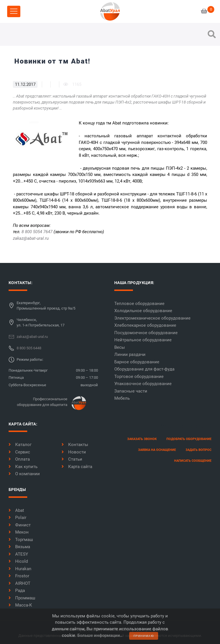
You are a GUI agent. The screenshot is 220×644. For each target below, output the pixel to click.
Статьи (72, 459)
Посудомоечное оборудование (146, 333)
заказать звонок (142, 439)
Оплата (19, 459)
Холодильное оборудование (143, 311)
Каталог (20, 445)
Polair (17, 518)
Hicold (18, 561)
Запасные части (131, 391)
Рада (17, 591)
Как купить (23, 467)
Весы (120, 347)
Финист (20, 525)
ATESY (18, 554)
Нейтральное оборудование (143, 340)
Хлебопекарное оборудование (145, 325)
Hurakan (20, 569)
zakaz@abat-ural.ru (31, 238)
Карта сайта (77, 467)
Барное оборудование (137, 362)
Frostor (19, 576)
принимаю (144, 636)
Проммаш (22, 598)
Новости (74, 452)
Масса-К (20, 605)
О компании (24, 474)
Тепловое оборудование (139, 304)
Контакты (75, 445)
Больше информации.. (100, 635)
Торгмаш (21, 540)
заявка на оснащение (157, 450)
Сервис (19, 452)
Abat (16, 510)
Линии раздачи (130, 354)
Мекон (19, 532)
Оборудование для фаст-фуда (144, 369)
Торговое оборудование (139, 377)
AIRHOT (19, 583)
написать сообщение (193, 461)
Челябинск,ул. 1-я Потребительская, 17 (41, 323)
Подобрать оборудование (189, 439)
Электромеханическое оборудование (152, 318)
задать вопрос (199, 450)
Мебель (122, 398)
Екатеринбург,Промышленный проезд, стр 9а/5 (46, 306)
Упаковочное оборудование (143, 384)
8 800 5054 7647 (37, 232)
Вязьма (19, 547)
